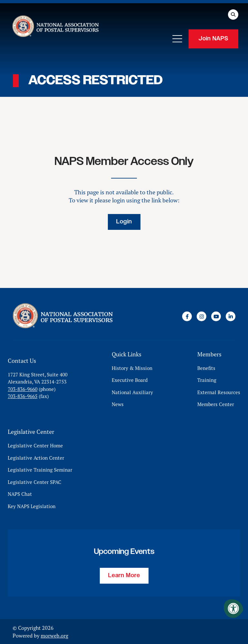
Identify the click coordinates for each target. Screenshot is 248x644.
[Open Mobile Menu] (177, 39)
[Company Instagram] (201, 316)
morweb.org (54, 635)
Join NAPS (213, 39)
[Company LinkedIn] (231, 316)
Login (124, 222)
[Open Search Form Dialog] (233, 15)
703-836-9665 (23, 396)
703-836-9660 (23, 389)
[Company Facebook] (187, 316)
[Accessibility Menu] (233, 608)
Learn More (124, 575)
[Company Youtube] (216, 316)
